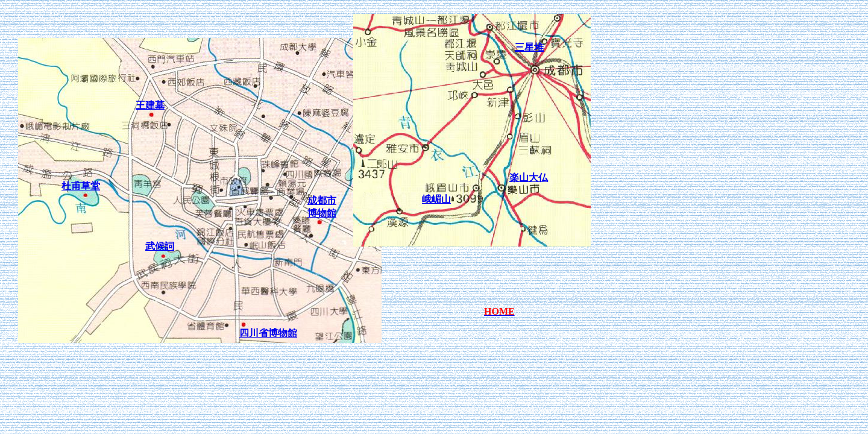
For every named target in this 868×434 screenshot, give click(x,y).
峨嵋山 (436, 199)
